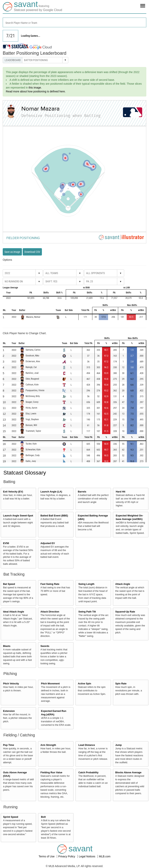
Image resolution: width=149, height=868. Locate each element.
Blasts (7, 646)
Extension (9, 711)
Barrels (82, 492)
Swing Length (86, 584)
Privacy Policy (67, 856)
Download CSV (32, 252)
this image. (35, 88)
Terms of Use (47, 856)
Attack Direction (50, 612)
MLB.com (105, 856)
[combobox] (74, 22)
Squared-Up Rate (125, 612)
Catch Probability (88, 773)
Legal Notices (87, 856)
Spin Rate (121, 684)
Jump (119, 745)
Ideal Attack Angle (14, 612)
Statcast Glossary (25, 473)
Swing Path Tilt (87, 612)
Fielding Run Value (51, 773)
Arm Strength (48, 745)
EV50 (6, 543)
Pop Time (9, 745)
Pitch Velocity (11, 684)
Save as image (12, 252)
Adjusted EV (48, 543)
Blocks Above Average (128, 773)
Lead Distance (87, 745)
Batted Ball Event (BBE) (54, 516)
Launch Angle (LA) (51, 492)
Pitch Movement (50, 684)
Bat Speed (9, 584)
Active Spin (84, 684)
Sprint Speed (11, 817)
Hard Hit (121, 492)
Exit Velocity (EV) (13, 492)
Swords (45, 646)
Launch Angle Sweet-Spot (18, 516)
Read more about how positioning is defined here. (36, 91)
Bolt (43, 817)
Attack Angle (123, 584)
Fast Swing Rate (50, 584)
